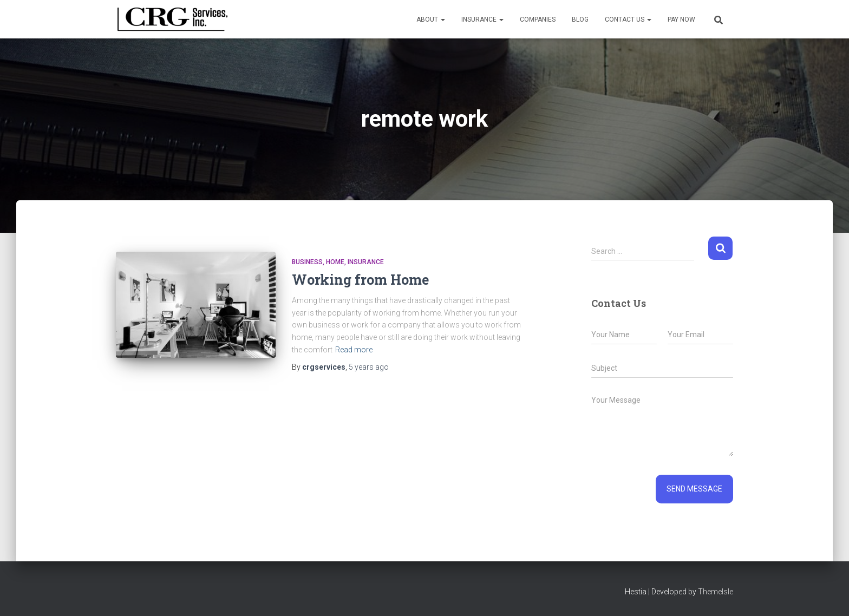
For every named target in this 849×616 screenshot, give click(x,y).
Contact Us (628, 19)
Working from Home (360, 280)
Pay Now (681, 19)
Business (307, 262)
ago (369, 367)
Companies (538, 19)
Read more (354, 350)
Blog (580, 19)
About (431, 19)
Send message (694, 489)
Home (335, 262)
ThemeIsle (716, 592)
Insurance (482, 19)
